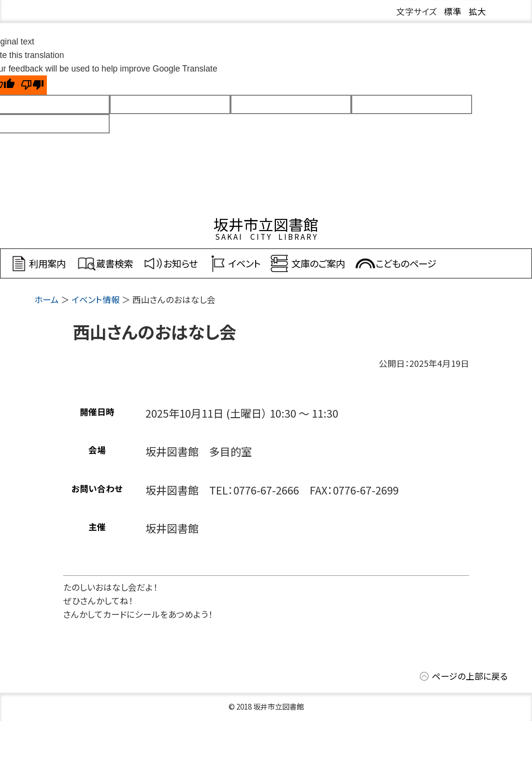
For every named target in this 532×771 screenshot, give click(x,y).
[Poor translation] (32, 85)
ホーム (47, 299)
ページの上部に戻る (470, 676)
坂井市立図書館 (266, 224)
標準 (453, 11)
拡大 (477, 11)
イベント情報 (96, 299)
